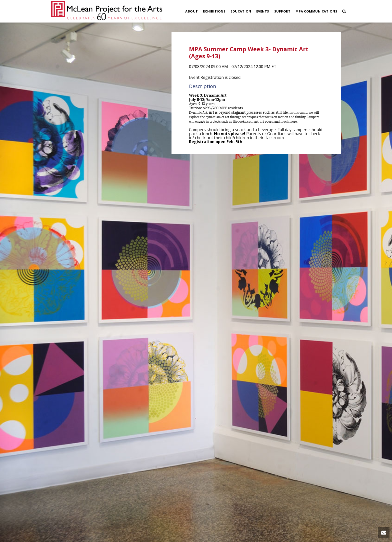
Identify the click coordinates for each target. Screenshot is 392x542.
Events (263, 11)
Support (282, 11)
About (192, 11)
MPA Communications (316, 11)
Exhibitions (214, 11)
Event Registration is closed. (215, 77)
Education (241, 11)
